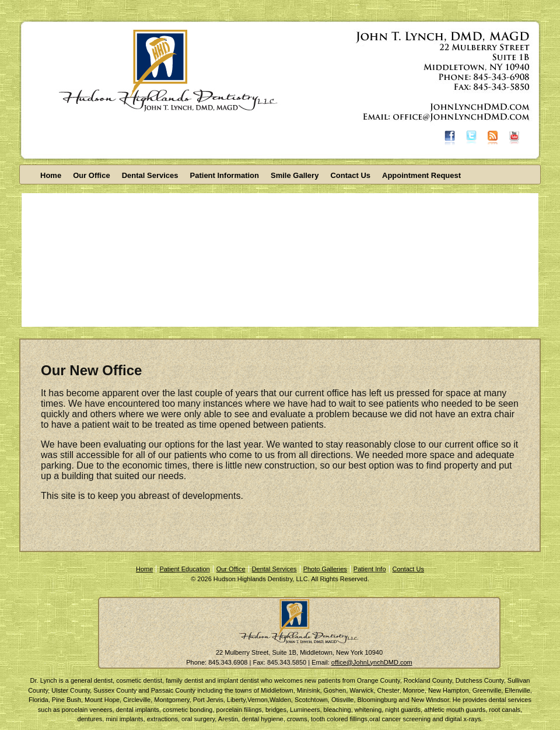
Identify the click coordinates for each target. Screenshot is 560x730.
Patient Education (184, 569)
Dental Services (150, 175)
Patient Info (370, 569)
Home (51, 175)
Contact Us (350, 175)
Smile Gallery (295, 175)
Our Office (92, 175)
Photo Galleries (325, 569)
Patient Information (225, 175)
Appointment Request (421, 175)
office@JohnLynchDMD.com (372, 662)
